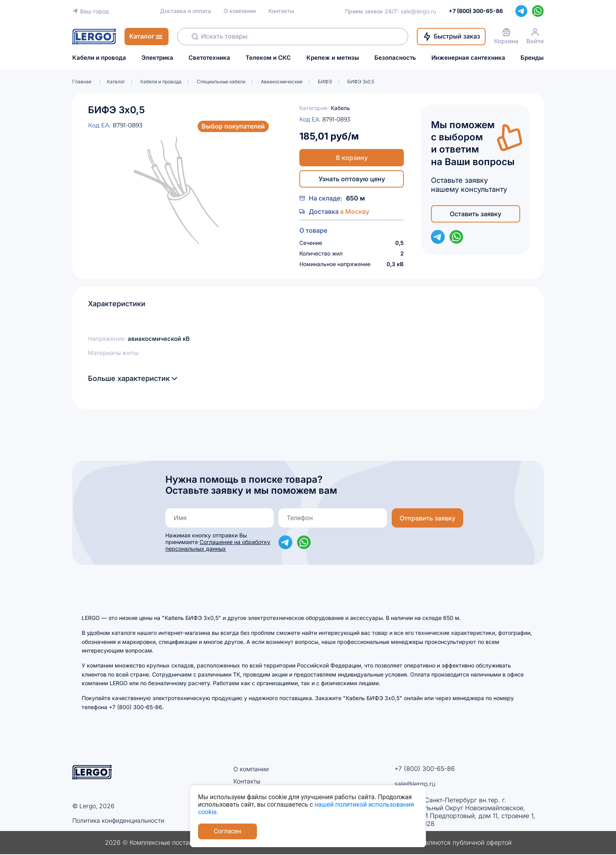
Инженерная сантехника (468, 58)
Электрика (157, 58)
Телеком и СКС (268, 58)
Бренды (532, 58)
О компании (240, 11)
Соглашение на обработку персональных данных (218, 545)
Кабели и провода (99, 58)
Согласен (227, 831)
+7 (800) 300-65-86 (425, 769)
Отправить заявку (427, 518)
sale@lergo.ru (418, 11)
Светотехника (209, 58)
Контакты (281, 11)
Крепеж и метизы (333, 58)
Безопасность (395, 58)
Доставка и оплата (185, 11)
